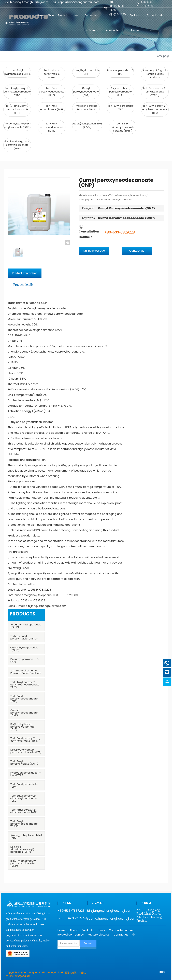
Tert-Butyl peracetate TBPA (120, 108)
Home (62, 930)
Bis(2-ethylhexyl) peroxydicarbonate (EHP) (120, 92)
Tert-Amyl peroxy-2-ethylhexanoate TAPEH (17, 125)
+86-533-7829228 (120, 232)
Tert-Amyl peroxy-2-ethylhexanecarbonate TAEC (17, 92)
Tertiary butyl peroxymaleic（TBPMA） (52, 74)
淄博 (11, 976)
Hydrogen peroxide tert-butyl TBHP (86, 108)
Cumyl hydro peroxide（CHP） (86, 72)
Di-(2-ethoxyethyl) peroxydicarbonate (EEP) (17, 109)
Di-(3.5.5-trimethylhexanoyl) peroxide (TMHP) (123, 127)
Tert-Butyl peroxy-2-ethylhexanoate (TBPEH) (155, 92)
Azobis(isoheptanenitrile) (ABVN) (87, 125)
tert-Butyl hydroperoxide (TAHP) (17, 72)
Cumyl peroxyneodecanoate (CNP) (86, 92)
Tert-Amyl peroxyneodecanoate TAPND (52, 127)
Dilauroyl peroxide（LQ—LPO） (120, 72)
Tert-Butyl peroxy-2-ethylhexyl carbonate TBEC (155, 109)
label (163, 972)
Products (88, 930)
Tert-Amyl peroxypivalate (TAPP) (52, 108)
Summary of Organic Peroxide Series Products (155, 74)
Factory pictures (99, 935)
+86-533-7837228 (71, 911)
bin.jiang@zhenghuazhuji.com (29, 2)
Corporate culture (121, 930)
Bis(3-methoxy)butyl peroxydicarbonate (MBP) (17, 145)
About (74, 930)
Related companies (71, 935)
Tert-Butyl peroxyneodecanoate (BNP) (52, 92)
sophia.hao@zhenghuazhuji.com (79, 2)
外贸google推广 (24, 976)
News (101, 930)
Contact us (121, 935)
